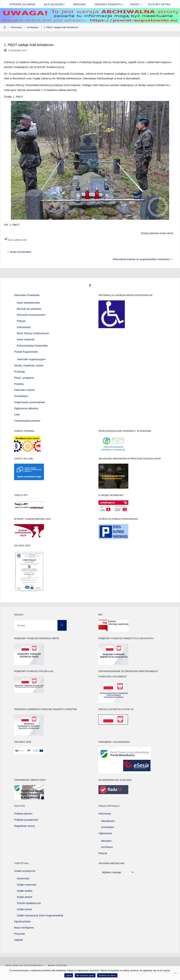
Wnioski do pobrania (29, 309)
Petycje (21, 321)
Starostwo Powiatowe (27, 295)
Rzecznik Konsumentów (31, 315)
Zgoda (69, 975)
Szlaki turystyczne (25, 871)
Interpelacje (24, 327)
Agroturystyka (22, 922)
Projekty (19, 384)
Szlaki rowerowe (27, 885)
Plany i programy (24, 378)
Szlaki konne (24, 909)
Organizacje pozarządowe (30, 402)
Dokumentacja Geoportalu (32, 346)
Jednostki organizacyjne (31, 359)
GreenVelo (23, 878)
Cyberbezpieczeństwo (27, 421)
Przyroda (19, 934)
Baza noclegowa (24, 928)
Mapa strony (58, 966)
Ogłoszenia (105, 833)
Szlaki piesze (25, 897)
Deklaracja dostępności (24, 966)
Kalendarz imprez (24, 390)
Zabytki (18, 940)
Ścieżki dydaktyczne (29, 903)
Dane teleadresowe (28, 303)
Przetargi (19, 372)
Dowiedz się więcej (107, 975)
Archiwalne (33, 27)
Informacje (16, 27)
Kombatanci (21, 396)
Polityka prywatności (26, 820)
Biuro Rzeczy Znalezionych (33, 333)
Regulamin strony (24, 826)
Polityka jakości (23, 814)
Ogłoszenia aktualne (26, 408)
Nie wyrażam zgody (85, 975)
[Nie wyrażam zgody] (176, 973)
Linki (17, 414)
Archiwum (107, 847)
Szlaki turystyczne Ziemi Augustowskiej (40, 915)
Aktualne (106, 841)
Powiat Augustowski (26, 352)
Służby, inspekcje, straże (29, 365)
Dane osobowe (26, 339)
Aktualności (108, 821)
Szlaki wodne (25, 891)
